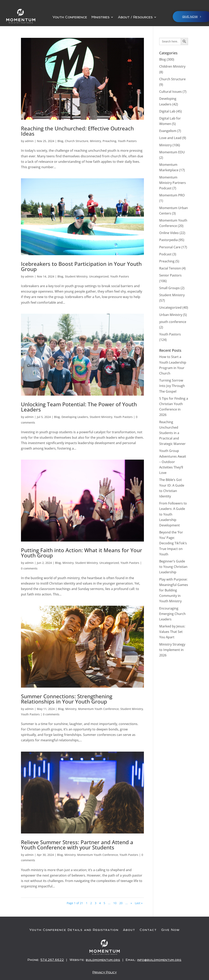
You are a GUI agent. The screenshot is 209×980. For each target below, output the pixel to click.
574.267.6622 (52, 960)
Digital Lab (167, 111)
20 (121, 903)
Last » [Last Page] (139, 903)
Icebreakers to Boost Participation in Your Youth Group (81, 266)
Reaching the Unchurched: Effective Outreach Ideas (77, 131)
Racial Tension (170, 268)
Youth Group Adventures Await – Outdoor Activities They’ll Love (173, 462)
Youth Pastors (127, 141)
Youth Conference (70, 17)
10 (115, 903)
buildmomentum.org (103, 960)
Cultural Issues (171, 92)
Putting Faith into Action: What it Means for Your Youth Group (82, 553)
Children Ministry (172, 66)
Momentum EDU (172, 152)
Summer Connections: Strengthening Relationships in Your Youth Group (67, 699)
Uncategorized (99, 276)
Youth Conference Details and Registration (74, 930)
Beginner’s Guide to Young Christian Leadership (173, 567)
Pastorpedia (168, 240)
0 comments (29, 568)
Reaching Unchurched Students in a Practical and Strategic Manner (172, 433)
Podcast (165, 254)
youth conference (173, 322)
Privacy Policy (104, 972)
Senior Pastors (170, 275)
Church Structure (77, 141)
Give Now (171, 930)
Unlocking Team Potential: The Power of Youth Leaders (79, 407)
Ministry (95, 141)
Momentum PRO (172, 195)
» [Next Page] (131, 903)
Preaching (109, 141)
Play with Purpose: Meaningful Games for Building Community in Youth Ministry (174, 590)
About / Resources (135, 17)
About (129, 930)
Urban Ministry (171, 315)
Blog (60, 141)
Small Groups (169, 288)
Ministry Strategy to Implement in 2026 (172, 650)
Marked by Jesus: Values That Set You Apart (172, 632)
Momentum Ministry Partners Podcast (173, 183)
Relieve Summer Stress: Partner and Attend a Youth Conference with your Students (77, 845)
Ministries (100, 17)
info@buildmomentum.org (159, 960)
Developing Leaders (75, 417)
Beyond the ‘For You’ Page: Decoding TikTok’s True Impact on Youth (173, 543)
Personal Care (170, 247)
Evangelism (168, 131)
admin (29, 141)
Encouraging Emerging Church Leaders (172, 614)
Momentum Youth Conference (98, 709)
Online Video (169, 233)
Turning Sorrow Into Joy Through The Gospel (172, 386)
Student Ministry (76, 276)
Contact (148, 930)
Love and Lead (170, 138)
